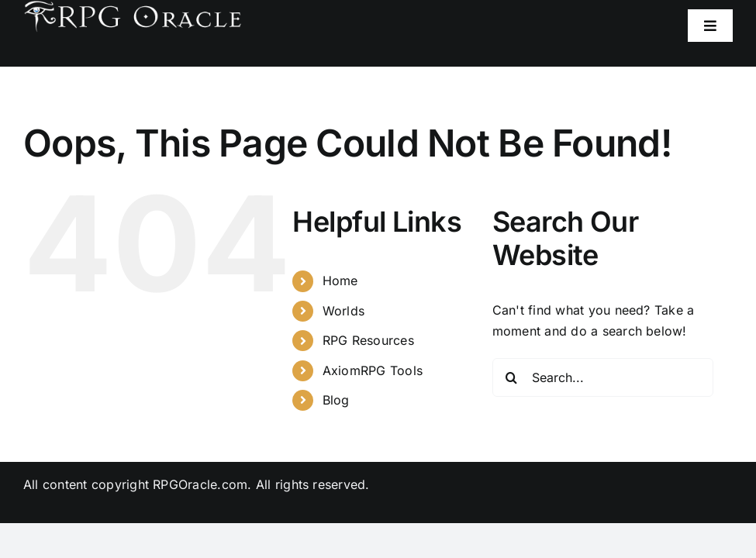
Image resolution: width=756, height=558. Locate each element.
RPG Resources (368, 340)
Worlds (343, 311)
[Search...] (603, 377)
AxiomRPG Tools (373, 370)
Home (340, 281)
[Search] (512, 377)
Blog (336, 400)
